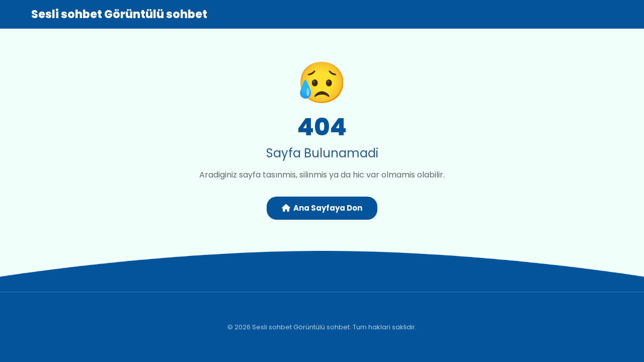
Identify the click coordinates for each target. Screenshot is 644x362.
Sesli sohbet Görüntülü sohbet (119, 14)
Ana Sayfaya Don (322, 208)
